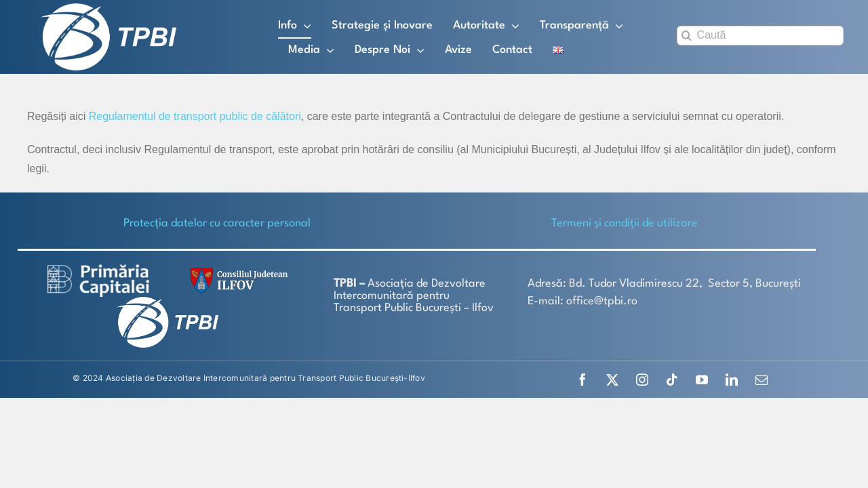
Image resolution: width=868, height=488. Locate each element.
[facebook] (583, 380)
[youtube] (702, 380)
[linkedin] (732, 380)
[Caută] (760, 36)
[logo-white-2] (98, 269)
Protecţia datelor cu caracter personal (217, 223)
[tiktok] (672, 380)
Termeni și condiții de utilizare (625, 223)
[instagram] (642, 380)
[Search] (687, 36)
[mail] (762, 380)
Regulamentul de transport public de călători (195, 116)
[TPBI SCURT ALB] (108, 8)
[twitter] (612, 380)
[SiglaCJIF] (237, 271)
